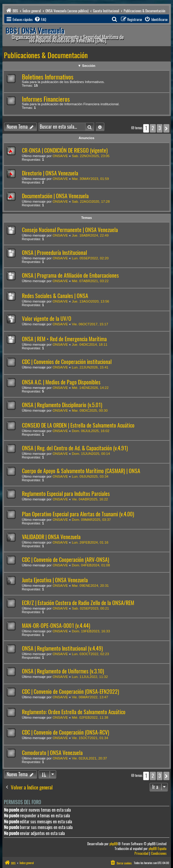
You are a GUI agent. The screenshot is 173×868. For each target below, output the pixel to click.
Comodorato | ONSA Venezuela (52, 753)
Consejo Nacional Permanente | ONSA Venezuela (70, 230)
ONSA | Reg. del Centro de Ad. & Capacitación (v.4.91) (75, 448)
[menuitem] (40, 19)
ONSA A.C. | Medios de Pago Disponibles (61, 382)
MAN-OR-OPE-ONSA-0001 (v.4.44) (56, 626)
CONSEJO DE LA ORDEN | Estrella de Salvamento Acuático (78, 425)
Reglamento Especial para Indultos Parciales (66, 494)
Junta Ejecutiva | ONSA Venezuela (55, 580)
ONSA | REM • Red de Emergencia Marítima (64, 339)
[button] (166, 128)
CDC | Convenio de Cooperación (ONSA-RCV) (66, 732)
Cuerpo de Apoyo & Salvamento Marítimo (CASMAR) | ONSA (81, 471)
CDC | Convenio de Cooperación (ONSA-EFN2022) (71, 692)
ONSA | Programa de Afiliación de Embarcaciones (70, 275)
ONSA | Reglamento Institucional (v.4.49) (62, 648)
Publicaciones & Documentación (46, 55)
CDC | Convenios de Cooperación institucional (67, 362)
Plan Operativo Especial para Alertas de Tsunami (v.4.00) (78, 514)
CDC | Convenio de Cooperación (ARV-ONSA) (66, 560)
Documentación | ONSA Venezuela (55, 196)
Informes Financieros (46, 99)
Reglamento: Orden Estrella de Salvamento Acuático (74, 712)
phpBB (114, 844)
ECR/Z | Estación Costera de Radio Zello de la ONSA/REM (78, 603)
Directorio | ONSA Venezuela (50, 173)
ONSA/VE (60, 156)
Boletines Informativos (48, 77)
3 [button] (160, 128)
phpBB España (158, 849)
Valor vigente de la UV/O (47, 319)
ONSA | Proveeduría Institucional (54, 253)
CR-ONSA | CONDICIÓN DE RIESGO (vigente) (65, 150)
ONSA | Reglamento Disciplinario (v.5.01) (62, 405)
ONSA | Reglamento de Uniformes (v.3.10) (63, 671)
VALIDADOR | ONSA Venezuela (51, 537)
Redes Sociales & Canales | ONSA (55, 296)
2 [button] (153, 128)
